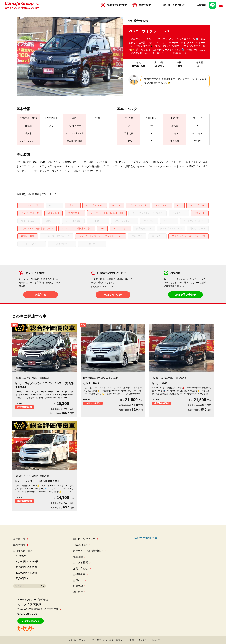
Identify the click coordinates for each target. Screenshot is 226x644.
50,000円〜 (22, 578)
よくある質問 (82, 563)
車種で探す (21, 545)
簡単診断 (79, 557)
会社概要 (79, 592)
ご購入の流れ (82, 545)
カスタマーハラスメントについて (109, 640)
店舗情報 (79, 586)
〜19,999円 (22, 556)
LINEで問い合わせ (185, 295)
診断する (41, 295)
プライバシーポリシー (77, 640)
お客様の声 (81, 574)
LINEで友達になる (31, 621)
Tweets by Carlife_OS (146, 538)
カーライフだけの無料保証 (89, 551)
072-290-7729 (113, 295)
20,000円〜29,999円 (27, 562)
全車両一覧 (21, 539)
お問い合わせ (82, 568)
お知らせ (79, 580)
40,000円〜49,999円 (27, 573)
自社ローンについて (86, 539)
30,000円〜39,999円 (27, 567)
